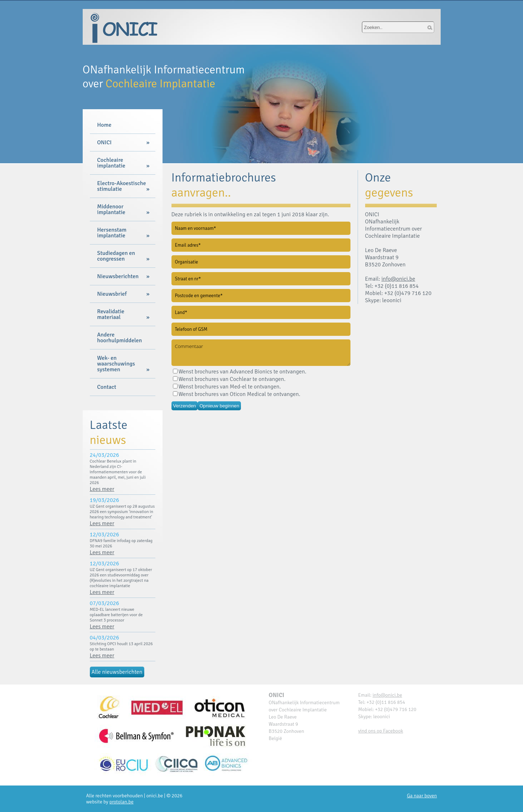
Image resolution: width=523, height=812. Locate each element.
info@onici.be (398, 279)
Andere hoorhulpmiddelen (119, 338)
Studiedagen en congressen (116, 256)
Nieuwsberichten (118, 276)
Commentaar (261, 353)
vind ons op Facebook (381, 731)
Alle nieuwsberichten (117, 672)
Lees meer (102, 489)
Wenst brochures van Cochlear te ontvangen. (229, 379)
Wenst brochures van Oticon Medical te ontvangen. (237, 394)
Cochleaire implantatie (111, 163)
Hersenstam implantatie (112, 233)
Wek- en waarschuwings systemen (116, 364)
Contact (106, 387)
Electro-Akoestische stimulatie (121, 186)
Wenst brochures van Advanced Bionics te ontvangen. (240, 372)
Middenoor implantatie (111, 209)
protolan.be (122, 802)
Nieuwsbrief (112, 294)
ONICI (104, 142)
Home (104, 125)
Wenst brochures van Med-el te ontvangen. (227, 387)
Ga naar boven (422, 796)
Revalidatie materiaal (111, 314)
